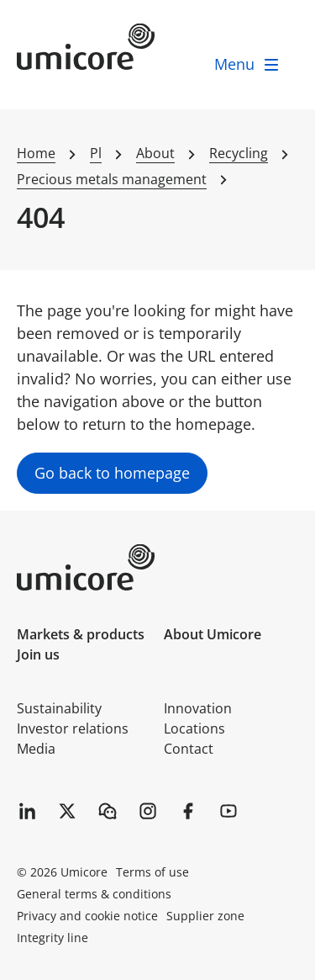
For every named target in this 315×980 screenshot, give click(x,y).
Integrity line (52, 938)
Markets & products (81, 634)
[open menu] (248, 64)
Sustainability (59, 708)
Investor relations (73, 728)
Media (36, 749)
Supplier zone (205, 916)
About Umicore (213, 634)
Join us (38, 654)
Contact (189, 749)
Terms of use (152, 872)
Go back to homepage (112, 473)
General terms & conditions (94, 894)
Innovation (198, 708)
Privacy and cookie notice (87, 916)
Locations (194, 728)
